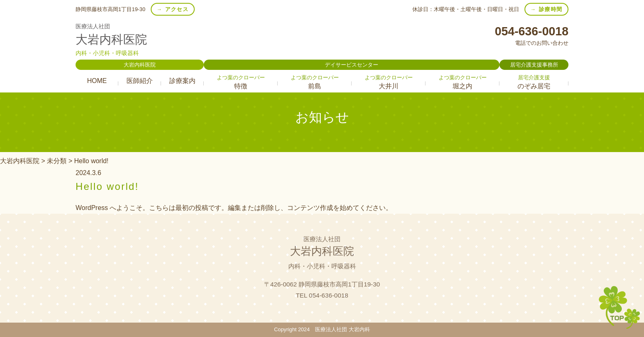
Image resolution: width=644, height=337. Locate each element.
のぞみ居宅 (534, 82)
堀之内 (462, 82)
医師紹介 (140, 81)
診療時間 (551, 9)
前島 (315, 82)
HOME (97, 81)
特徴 (241, 82)
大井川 (389, 82)
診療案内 (182, 81)
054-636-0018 (532, 31)
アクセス (177, 9)
